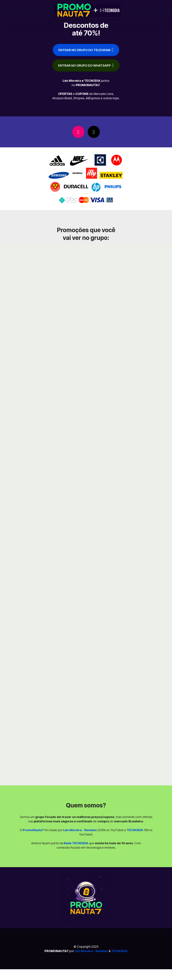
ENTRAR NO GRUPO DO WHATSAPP (86, 65)
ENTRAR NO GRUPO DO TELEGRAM (86, 50)
